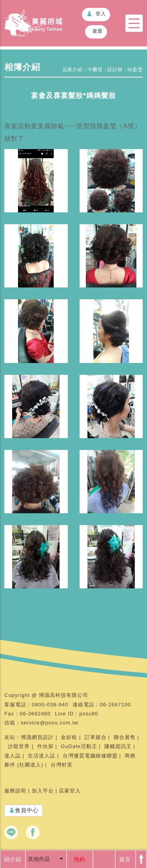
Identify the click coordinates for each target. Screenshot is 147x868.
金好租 (69, 737)
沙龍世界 (19, 746)
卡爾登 (95, 70)
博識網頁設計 (37, 737)
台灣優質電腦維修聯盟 (90, 756)
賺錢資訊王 (118, 746)
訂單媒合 (96, 737)
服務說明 (15, 791)
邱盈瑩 (135, 70)
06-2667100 (115, 705)
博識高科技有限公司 (64, 695)
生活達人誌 (42, 756)
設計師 (115, 70)
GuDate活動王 (79, 746)
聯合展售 (125, 737)
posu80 (89, 714)
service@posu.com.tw (49, 723)
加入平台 (43, 791)
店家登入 (70, 791)
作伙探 (45, 746)
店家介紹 (73, 70)
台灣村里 (62, 765)
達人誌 (13, 756)
